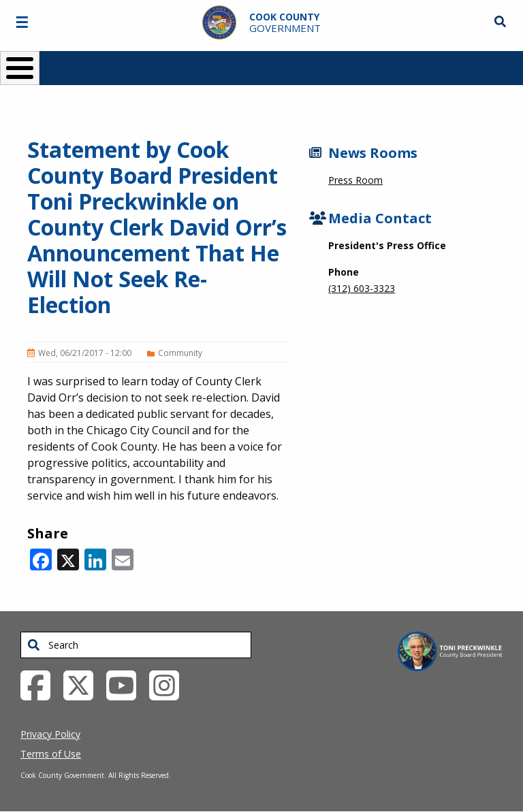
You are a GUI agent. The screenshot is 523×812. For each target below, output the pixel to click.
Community (180, 353)
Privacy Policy (50, 734)
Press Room (355, 180)
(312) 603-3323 (362, 288)
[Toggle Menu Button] (20, 68)
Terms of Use (51, 754)
